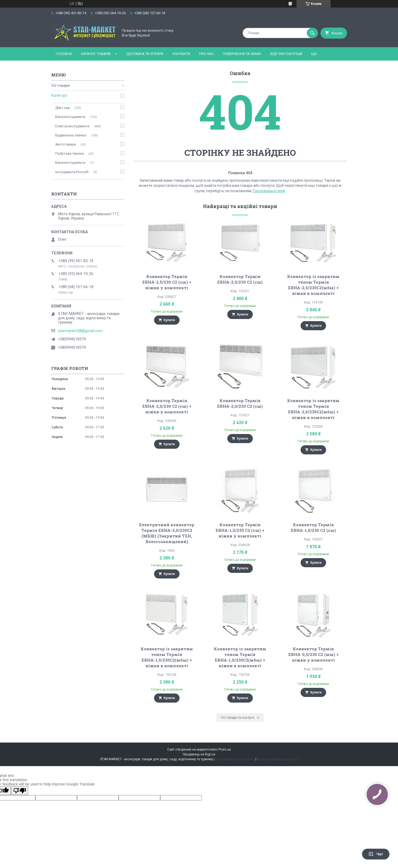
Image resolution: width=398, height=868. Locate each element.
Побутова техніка (70, 153)
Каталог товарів (96, 54)
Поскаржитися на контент (235, 759)
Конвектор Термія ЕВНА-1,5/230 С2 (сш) (313, 527)
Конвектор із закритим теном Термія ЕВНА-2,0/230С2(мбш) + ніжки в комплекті (313, 409)
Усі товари (61, 86)
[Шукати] (312, 33)
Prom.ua (225, 750)
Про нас (206, 54)
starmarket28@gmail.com (80, 331)
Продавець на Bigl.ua (199, 754)
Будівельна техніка (71, 135)
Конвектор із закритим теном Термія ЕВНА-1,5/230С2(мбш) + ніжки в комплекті (167, 657)
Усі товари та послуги (238, 718)
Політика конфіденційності (278, 759)
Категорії (59, 95)
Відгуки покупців (286, 54)
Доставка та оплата (145, 54)
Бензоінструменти (70, 117)
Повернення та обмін (242, 54)
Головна (64, 54)
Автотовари (66, 144)
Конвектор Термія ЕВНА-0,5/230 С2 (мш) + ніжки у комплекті (313, 654)
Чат (376, 854)
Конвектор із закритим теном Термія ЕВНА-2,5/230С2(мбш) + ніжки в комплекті (313, 285)
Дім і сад (62, 108)
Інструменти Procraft (72, 172)
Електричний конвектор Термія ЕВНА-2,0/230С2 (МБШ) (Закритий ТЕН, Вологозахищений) (167, 533)
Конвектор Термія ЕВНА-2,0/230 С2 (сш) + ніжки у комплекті (167, 406)
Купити (169, 320)
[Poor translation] (20, 791)
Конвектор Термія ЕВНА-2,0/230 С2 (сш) (240, 403)
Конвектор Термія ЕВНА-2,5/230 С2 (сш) (240, 279)
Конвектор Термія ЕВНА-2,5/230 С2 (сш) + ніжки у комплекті (167, 282)
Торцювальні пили (269, 191)
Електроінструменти (72, 126)
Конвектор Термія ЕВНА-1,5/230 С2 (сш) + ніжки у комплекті (240, 530)
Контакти (181, 54)
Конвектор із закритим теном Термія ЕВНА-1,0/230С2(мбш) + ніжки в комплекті (240, 657)
